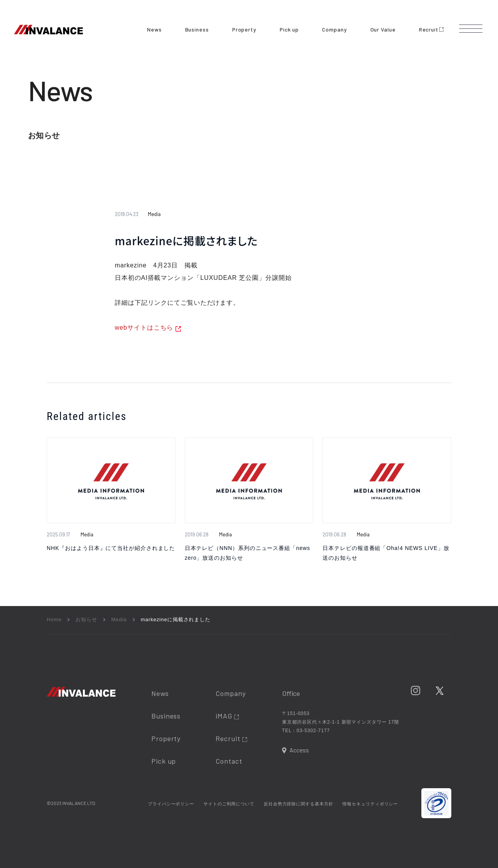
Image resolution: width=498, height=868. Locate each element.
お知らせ (86, 619)
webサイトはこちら (144, 328)
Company (334, 29)
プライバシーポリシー (171, 804)
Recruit (431, 29)
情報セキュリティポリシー (370, 804)
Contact (229, 761)
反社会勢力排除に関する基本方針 (299, 804)
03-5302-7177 (313, 731)
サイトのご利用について (229, 804)
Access (299, 750)
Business (197, 29)
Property (244, 29)
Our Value (383, 29)
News (154, 29)
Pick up (289, 29)
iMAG (227, 716)
